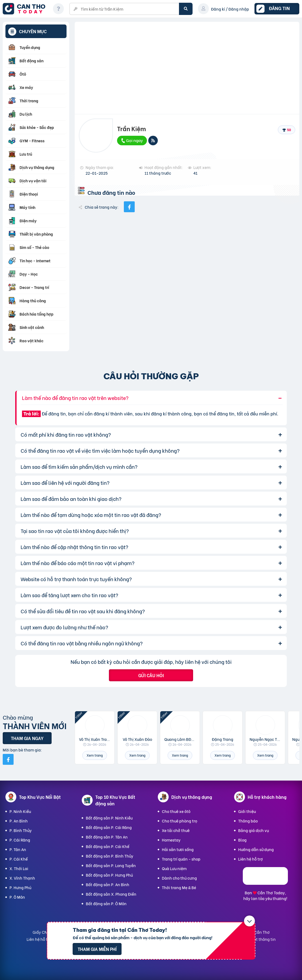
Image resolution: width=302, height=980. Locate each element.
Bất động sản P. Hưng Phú (109, 875)
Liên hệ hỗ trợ (251, 859)
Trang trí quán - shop (181, 859)
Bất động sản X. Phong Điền (111, 894)
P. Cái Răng (20, 840)
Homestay (171, 840)
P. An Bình (19, 821)
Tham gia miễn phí (97, 949)
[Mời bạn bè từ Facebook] (8, 759)
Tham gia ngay (27, 738)
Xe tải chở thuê (176, 830)
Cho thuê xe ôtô (176, 811)
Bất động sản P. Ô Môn (106, 903)
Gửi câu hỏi (151, 675)
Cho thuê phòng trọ (180, 821)
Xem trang (95, 755)
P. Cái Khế (19, 859)
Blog (242, 840)
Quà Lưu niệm (174, 868)
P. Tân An (18, 849)
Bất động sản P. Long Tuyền (111, 865)
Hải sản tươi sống (178, 849)
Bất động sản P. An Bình (108, 884)
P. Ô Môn (17, 897)
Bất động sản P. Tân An (107, 837)
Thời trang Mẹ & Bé (179, 887)
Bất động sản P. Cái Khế (108, 846)
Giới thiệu (247, 811)
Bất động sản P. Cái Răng (109, 827)
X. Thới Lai (19, 868)
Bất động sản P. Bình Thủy (110, 856)
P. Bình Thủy (21, 830)
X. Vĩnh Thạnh (22, 878)
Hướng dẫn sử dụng (256, 849)
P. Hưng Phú (20, 887)
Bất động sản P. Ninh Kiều (109, 818)
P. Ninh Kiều (20, 811)
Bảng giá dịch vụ (254, 830)
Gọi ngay (132, 140)
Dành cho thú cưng (179, 878)
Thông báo (248, 821)
